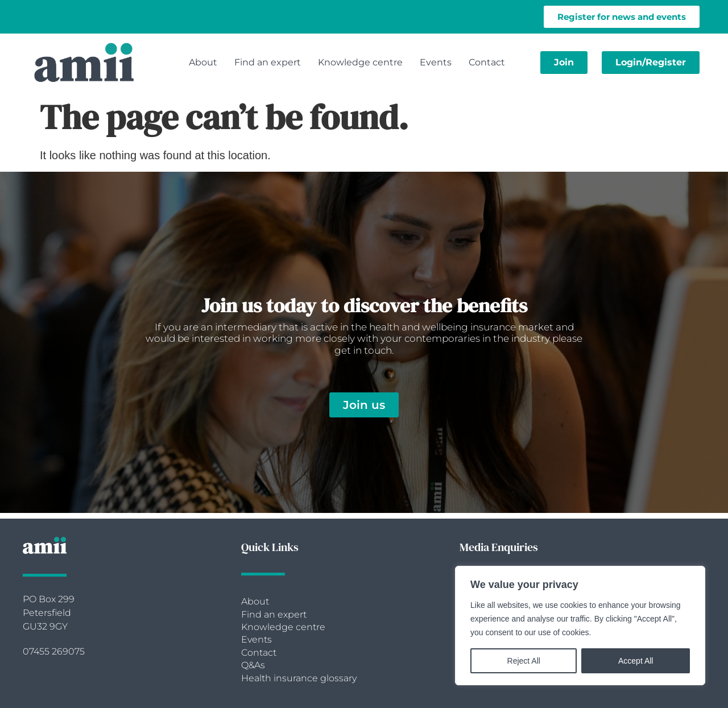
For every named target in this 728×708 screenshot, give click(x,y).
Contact (487, 62)
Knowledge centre (360, 62)
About (203, 62)
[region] (580, 626)
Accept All (636, 661)
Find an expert (268, 62)
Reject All (524, 661)
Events (436, 62)
